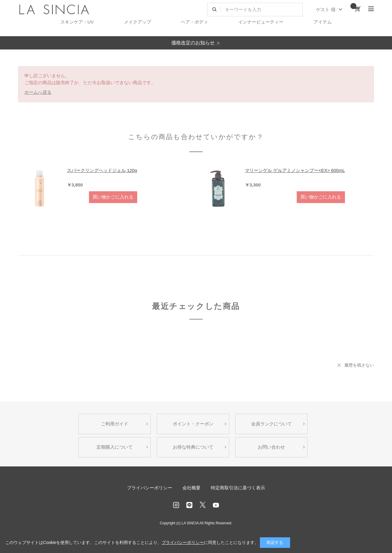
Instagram (176, 505)
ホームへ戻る (38, 92)
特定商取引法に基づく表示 (238, 488)
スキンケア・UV (77, 22)
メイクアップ (138, 22)
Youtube (216, 505)
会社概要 (191, 488)
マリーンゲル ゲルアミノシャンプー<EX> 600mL (295, 170)
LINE (189, 505)
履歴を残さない (359, 365)
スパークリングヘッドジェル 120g (102, 170)
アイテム (323, 22)
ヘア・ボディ (194, 22)
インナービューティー (261, 22)
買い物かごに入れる (113, 197)
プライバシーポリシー (150, 488)
